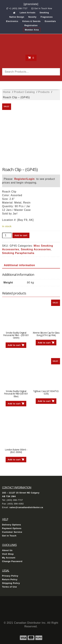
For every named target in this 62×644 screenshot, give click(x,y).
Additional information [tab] (20, 265)
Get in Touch (9, 536)
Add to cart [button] (14, 345)
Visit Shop (8, 554)
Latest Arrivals (28, 13)
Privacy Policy (10, 576)
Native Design (17, 17)
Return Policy (10, 579)
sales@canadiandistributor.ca (26, 507)
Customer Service (12, 532)
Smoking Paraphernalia (18, 253)
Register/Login (24, 179)
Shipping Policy (11, 583)
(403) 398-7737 (15, 500)
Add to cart (21, 235)
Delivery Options (12, 525)
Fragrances (47, 17)
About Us (7, 550)
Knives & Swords (32, 21)
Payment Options (12, 528)
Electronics (12, 21)
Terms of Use (10, 587)
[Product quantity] (7, 235)
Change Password (12, 561)
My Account (9, 558)
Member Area (32, 30)
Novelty (32, 17)
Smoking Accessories (36, 249)
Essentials (50, 21)
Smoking (44, 13)
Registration (31, 25)
